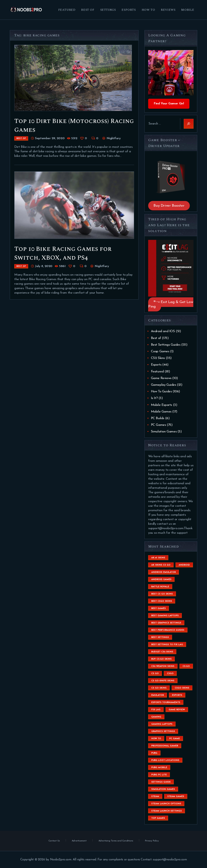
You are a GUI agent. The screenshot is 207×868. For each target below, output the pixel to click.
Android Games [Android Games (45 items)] (161, 580)
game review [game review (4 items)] (177, 710)
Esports (156, 365)
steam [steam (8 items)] (155, 797)
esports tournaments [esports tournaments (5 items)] (166, 703)
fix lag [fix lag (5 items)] (156, 710)
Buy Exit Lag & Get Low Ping (171, 304)
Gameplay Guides (164, 385)
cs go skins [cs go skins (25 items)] (159, 688)
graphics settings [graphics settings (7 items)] (163, 731)
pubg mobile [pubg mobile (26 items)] (159, 768)
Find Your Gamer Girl (169, 104)
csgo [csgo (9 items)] (170, 674)
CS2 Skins (158, 358)
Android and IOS (163, 331)
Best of (21, 139)
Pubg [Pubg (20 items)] (154, 753)
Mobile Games (161, 412)
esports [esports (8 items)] (177, 695)
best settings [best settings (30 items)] (160, 637)
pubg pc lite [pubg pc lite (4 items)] (159, 775)
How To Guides (161, 391)
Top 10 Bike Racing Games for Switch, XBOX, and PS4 (63, 253)
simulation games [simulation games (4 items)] (163, 789)
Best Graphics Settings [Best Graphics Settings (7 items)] (166, 623)
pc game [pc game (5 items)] (175, 739)
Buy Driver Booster (169, 206)
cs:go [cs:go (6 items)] (186, 666)
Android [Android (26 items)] (184, 565)
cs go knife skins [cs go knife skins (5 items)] (163, 681)
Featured (157, 372)
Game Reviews (161, 378)
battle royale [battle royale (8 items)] (160, 587)
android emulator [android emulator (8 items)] (164, 572)
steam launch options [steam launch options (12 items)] (166, 804)
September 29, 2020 (50, 138)
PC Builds (158, 418)
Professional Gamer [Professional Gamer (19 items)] (165, 746)
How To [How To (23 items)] (156, 739)
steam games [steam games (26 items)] (176, 797)
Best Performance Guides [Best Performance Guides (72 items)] (168, 630)
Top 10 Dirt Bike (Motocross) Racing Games (74, 126)
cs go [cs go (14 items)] (155, 674)
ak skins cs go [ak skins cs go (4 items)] (161, 565)
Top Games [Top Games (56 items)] (158, 818)
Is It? (154, 398)
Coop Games (160, 351)
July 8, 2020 (44, 266)
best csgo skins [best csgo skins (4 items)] (162, 601)
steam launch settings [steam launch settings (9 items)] (167, 811)
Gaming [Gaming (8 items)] (156, 717)
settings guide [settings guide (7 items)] (161, 782)
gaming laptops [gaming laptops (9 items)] (162, 724)
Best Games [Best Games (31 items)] (159, 608)
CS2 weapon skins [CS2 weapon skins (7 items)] (163, 666)
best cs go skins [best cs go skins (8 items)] (162, 594)
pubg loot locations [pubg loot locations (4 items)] (165, 760)
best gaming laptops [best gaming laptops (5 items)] (165, 616)
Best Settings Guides (166, 345)
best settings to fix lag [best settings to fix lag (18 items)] (167, 645)
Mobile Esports (161, 405)
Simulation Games (164, 432)
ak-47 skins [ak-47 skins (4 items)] (158, 558)
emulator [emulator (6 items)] (158, 695)
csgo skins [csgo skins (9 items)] (182, 688)
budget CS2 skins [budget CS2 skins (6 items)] (162, 652)
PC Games (158, 425)
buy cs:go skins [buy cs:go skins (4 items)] (161, 659)
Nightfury (113, 138)
